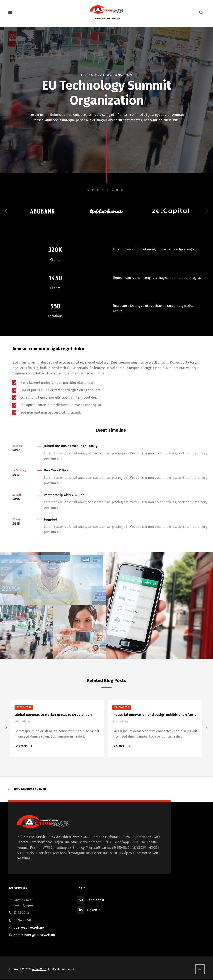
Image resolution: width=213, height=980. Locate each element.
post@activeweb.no (29, 927)
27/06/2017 (24, 707)
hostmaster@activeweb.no (34, 935)
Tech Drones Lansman (30, 789)
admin (26, 722)
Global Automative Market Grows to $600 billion (53, 715)
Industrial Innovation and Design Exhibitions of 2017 (154, 715)
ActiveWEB (39, 969)
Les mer (21, 746)
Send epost (95, 900)
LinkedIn (93, 910)
